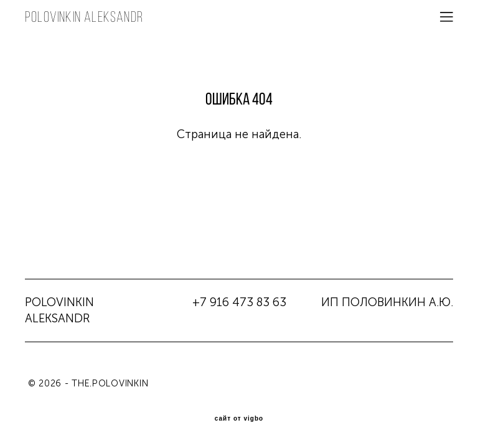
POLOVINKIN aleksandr (84, 17)
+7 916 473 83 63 (239, 302)
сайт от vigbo (239, 419)
